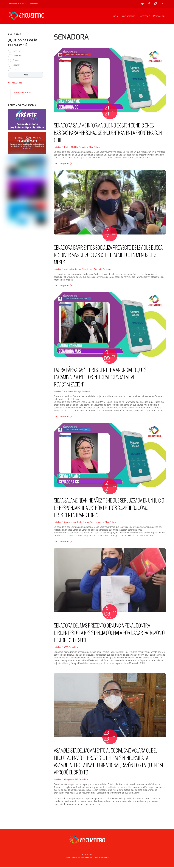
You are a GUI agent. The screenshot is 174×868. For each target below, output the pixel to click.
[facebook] (149, 4)
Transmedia (144, 17)
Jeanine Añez (89, 523)
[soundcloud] (162, 4)
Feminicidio (87, 271)
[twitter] (142, 4)
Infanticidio (97, 271)
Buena (16, 62)
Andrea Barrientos (72, 271)
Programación (128, 17)
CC (72, 148)
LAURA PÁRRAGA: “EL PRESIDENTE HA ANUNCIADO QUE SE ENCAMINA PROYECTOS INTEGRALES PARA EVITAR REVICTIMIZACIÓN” (101, 378)
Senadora (84, 148)
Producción (159, 17)
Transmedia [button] (91, 851)
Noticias (57, 148)
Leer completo (61, 165)
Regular (16, 66)
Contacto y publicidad (17, 4)
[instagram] (156, 4)
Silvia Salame (95, 148)
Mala (15, 71)
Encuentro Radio (22, 94)
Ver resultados (15, 84)
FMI (77, 781)
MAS (66, 648)
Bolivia (67, 148)
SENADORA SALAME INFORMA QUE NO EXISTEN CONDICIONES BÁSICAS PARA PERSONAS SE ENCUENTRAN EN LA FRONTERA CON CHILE (108, 134)
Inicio (115, 17)
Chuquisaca (69, 781)
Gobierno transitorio (73, 523)
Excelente (17, 52)
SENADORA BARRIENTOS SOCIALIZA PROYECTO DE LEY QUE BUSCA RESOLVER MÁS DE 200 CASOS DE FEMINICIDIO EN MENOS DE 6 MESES (108, 256)
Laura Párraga (75, 393)
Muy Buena (18, 57)
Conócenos (34, 4)
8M (66, 393)
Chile (76, 148)
